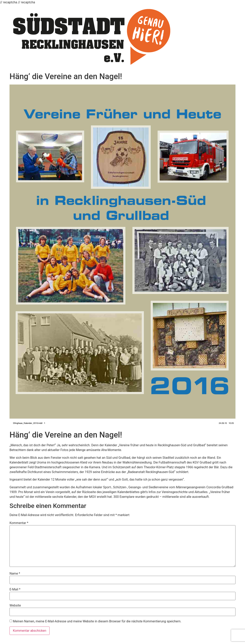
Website (15, 606)
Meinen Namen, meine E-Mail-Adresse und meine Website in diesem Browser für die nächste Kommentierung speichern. (97, 621)
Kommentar (19, 523)
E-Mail (15, 589)
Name (15, 574)
